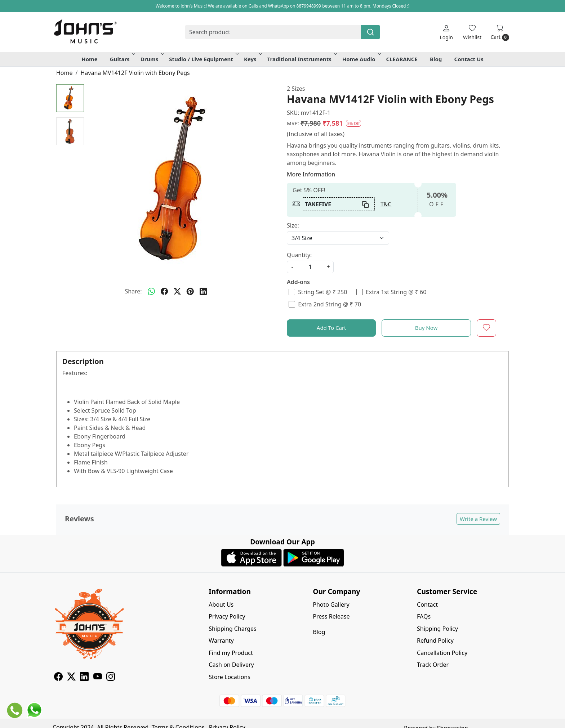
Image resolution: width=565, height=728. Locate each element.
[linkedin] (203, 291)
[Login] (446, 32)
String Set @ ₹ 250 (322, 292)
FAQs (424, 616)
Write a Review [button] (478, 519)
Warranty (221, 641)
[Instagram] (111, 678)
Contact (427, 605)
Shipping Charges (232, 629)
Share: (133, 291)
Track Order (433, 665)
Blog (436, 59)
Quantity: (299, 255)
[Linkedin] (84, 678)
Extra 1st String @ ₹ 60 (396, 292)
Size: (293, 225)
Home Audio (361, 59)
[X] (71, 678)
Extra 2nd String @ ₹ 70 (330, 304)
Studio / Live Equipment (203, 59)
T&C (386, 204)
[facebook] (164, 291)
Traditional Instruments (302, 59)
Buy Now (426, 328)
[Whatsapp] (151, 291)
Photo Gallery (331, 605)
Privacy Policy (227, 616)
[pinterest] (190, 291)
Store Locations (230, 677)
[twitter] (177, 291)
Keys (252, 59)
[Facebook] (58, 678)
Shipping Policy (437, 629)
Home (89, 59)
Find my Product (231, 653)
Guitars (122, 59)
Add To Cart (332, 328)
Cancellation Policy (442, 653)
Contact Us (469, 59)
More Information (311, 174)
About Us (221, 605)
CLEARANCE (402, 59)
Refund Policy (435, 641)
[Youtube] (98, 678)
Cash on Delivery (231, 665)
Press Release (331, 616)
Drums (152, 59)
